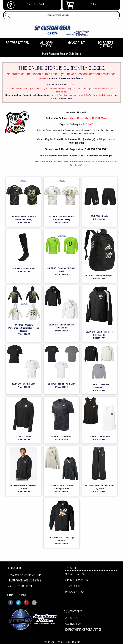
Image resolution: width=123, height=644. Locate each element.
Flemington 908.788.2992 (25, 581)
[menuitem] (17, 44)
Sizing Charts (75, 575)
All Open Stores (47, 44)
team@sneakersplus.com (25, 575)
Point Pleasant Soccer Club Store (62, 54)
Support (75, 150)
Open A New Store (77, 580)
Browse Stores (17, 43)
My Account (76, 43)
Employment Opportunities (83, 630)
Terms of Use (74, 586)
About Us (71, 618)
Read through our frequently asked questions (27, 95)
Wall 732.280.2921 (20, 586)
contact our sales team (66, 79)
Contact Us (14, 568)
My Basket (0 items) (106, 44)
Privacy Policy (75, 592)
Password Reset (87, 134)
